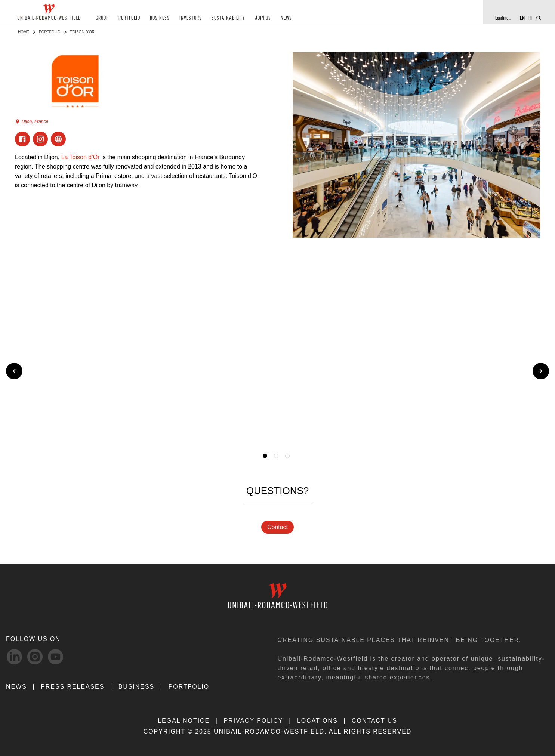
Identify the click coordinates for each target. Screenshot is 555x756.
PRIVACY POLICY (254, 721)
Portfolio (50, 32)
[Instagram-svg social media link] (35, 657)
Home (24, 32)
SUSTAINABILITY (228, 18)
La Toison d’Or (81, 157)
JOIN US (263, 18)
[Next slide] (541, 371)
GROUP (102, 18)
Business (136, 687)
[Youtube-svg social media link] (55, 657)
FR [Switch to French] (530, 18)
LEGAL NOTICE (184, 721)
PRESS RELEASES (73, 687)
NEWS (286, 18)
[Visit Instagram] (40, 139)
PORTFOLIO (129, 18)
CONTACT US (374, 721)
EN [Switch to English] (522, 18)
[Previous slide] (14, 371)
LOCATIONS (317, 721)
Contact (277, 527)
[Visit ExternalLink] (58, 139)
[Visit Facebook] (22, 139)
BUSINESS (160, 18)
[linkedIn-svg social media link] (14, 657)
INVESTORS (191, 18)
